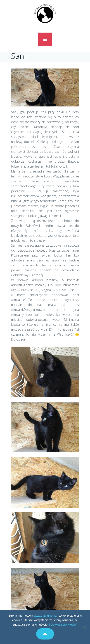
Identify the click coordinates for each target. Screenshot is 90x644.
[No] (84, 627)
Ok (45, 634)
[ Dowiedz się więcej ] (63, 625)
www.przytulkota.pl (46, 616)
